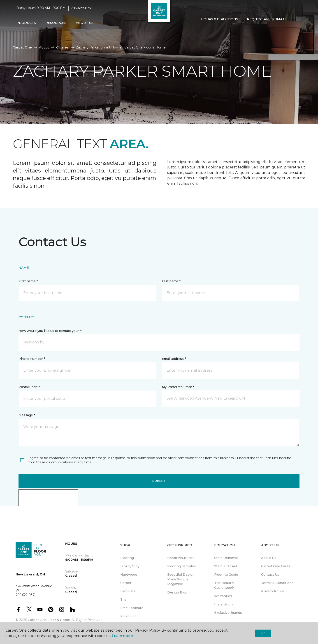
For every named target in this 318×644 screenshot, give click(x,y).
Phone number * (32, 359)
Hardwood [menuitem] (129, 575)
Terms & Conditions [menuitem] (277, 583)
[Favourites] (206, 29)
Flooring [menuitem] (127, 558)
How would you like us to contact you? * (50, 331)
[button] (200, 29)
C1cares (62, 47)
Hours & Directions (220, 19)
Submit (159, 481)
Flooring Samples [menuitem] (181, 566)
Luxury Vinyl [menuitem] (130, 566)
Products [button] (26, 23)
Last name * (171, 281)
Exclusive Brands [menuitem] (228, 613)
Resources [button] (56, 23)
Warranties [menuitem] (223, 596)
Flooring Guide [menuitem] (226, 575)
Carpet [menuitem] (126, 583)
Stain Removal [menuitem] (226, 558)
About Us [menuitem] (269, 558)
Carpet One (22, 47)
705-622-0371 (82, 8)
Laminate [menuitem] (128, 591)
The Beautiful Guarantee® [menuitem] (225, 585)
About (44, 47)
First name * (28, 281)
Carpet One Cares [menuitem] (276, 566)
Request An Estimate (267, 19)
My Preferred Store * (178, 387)
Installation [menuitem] (223, 604)
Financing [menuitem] (128, 616)
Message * (27, 415)
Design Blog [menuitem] (177, 592)
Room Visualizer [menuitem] (180, 558)
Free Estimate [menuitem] (132, 608)
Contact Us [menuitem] (270, 575)
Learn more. (123, 636)
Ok (263, 633)
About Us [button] (85, 23)
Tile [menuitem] (123, 600)
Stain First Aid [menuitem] (226, 566)
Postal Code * (29, 387)
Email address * (174, 359)
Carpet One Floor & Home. (49, 620)
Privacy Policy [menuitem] (273, 591)
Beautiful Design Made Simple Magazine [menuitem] (181, 579)
